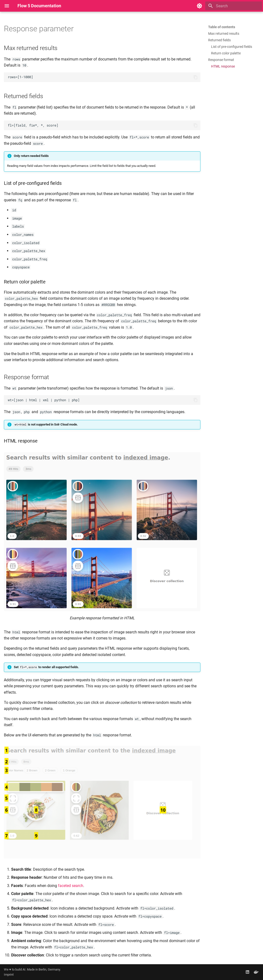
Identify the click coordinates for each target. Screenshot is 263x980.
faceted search (71, 886)
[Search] (234, 6)
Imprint (9, 975)
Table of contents (222, 27)
